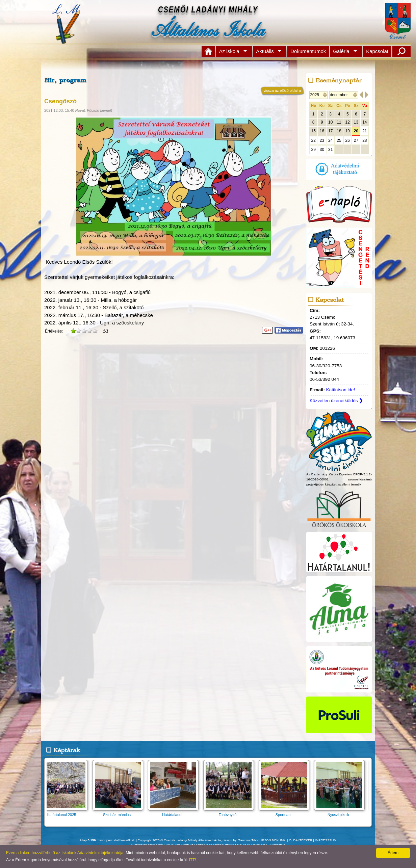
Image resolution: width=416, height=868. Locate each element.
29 (313, 150)
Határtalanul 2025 (64, 812)
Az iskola (229, 51)
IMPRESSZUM (326, 840)
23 (322, 140)
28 (365, 140)
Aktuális (265, 51)
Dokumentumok (308, 51)
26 (348, 140)
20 (356, 131)
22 (313, 140)
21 (365, 131)
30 (322, 150)
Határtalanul (175, 812)
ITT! (192, 860)
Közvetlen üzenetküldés (336, 401)
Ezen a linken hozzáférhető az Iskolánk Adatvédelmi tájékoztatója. (65, 853)
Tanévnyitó (231, 812)
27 (356, 140)
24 (330, 140)
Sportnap (286, 812)
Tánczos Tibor (249, 840)
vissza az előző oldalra (282, 90)
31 (330, 150)
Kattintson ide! (341, 390)
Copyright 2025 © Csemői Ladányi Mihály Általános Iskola (179, 840)
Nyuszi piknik (341, 812)
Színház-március (120, 812)
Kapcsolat (377, 51)
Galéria (341, 51)
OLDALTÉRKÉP (301, 840)
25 (339, 140)
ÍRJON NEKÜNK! (274, 840)
